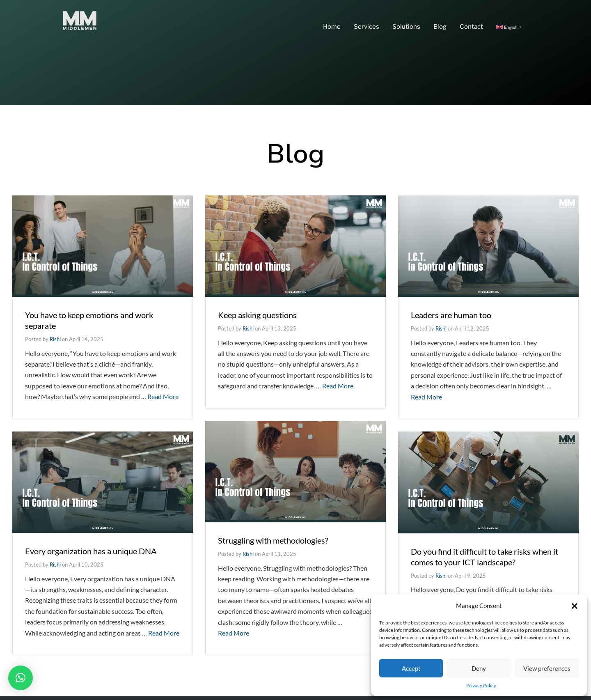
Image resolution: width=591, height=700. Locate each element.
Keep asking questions (257, 315)
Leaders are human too (451, 315)
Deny (479, 668)
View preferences (547, 668)
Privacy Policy (481, 685)
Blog (440, 27)
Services (367, 27)
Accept (411, 668)
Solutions (406, 27)
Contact (471, 27)
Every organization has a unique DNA (91, 551)
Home (332, 27)
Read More (163, 396)
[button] (575, 606)
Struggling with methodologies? (273, 540)
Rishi (55, 339)
